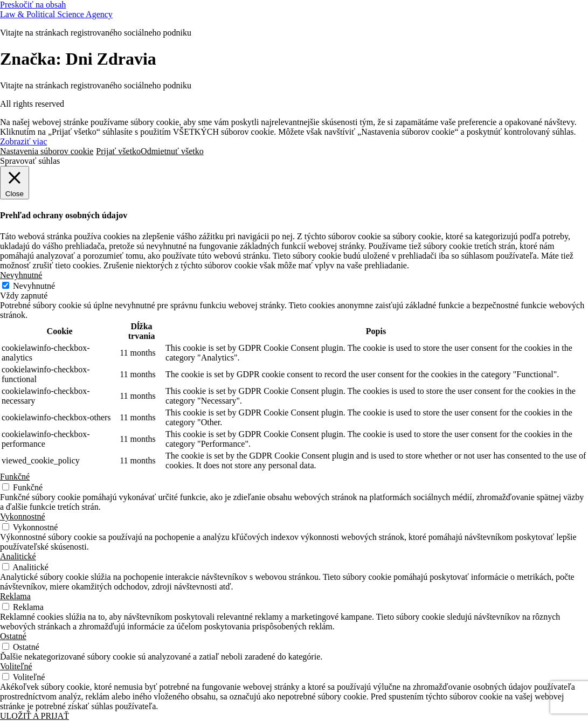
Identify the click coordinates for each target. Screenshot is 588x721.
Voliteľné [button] (16, 666)
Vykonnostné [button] (23, 517)
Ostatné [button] (13, 636)
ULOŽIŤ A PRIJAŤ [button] (34, 716)
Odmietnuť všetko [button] (172, 151)
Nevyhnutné (34, 286)
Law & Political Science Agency (56, 14)
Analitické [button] (18, 556)
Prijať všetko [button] (118, 151)
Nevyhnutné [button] (21, 275)
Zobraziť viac (23, 141)
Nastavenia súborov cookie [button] (47, 151)
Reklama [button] (15, 596)
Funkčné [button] (15, 477)
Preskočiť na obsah (33, 5)
